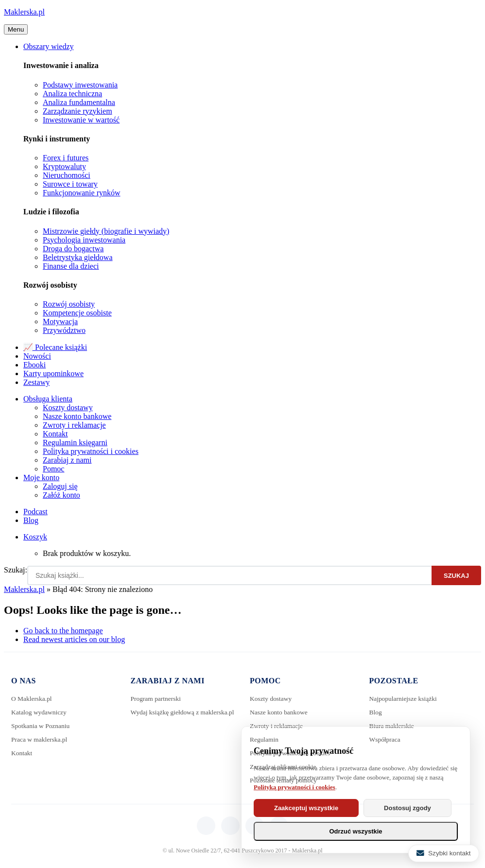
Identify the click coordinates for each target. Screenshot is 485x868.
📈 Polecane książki (55, 347)
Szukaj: (16, 570)
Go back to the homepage (63, 631)
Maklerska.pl (24, 12)
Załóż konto (61, 495)
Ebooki (35, 365)
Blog (31, 520)
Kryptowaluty (64, 166)
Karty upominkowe (53, 373)
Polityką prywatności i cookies (294, 787)
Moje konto (41, 477)
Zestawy (36, 382)
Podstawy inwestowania (80, 85)
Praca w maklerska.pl (40, 739)
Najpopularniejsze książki (405, 699)
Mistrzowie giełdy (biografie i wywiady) (106, 231)
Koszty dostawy (68, 408)
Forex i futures (66, 158)
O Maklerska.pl (32, 699)
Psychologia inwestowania (84, 240)
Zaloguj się (60, 486)
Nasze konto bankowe (77, 416)
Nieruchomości (67, 175)
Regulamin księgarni (75, 443)
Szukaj (456, 576)
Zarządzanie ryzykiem (78, 111)
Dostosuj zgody (412, 808)
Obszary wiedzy (49, 46)
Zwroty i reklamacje (74, 425)
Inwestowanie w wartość (81, 120)
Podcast (35, 512)
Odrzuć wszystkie (355, 831)
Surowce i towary (70, 184)
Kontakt (55, 434)
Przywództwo (64, 330)
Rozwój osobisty (69, 304)
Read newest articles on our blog (74, 639)
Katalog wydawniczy (40, 712)
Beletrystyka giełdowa (78, 257)
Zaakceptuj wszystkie (308, 808)
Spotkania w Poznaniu (42, 726)
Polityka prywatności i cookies (91, 451)
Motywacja (60, 321)
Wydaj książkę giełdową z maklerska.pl (166, 715)
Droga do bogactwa (73, 249)
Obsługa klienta (48, 399)
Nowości (37, 356)
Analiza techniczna (72, 94)
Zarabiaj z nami (67, 460)
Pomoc (53, 469)
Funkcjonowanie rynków (82, 193)
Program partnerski (157, 699)
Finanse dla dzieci (71, 266)
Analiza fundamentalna (79, 102)
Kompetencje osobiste (77, 313)
